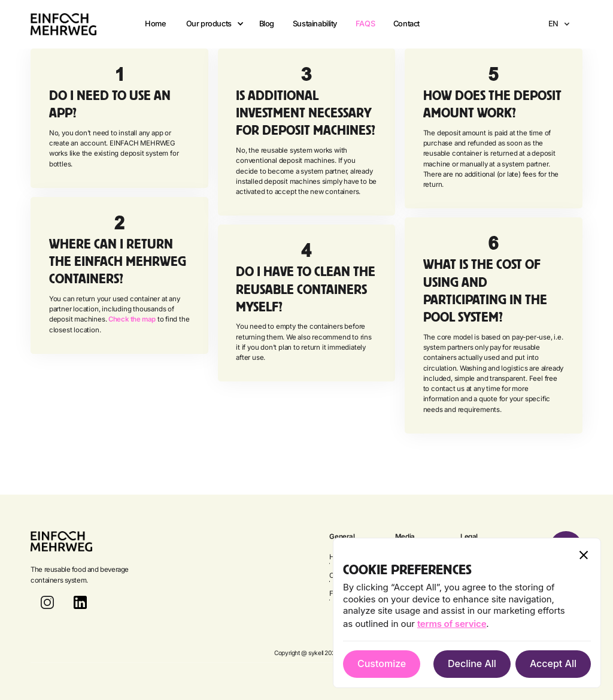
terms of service (452, 624)
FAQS (365, 24)
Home (155, 24)
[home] (63, 24)
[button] (213, 24)
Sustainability (315, 24)
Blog (267, 24)
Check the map (132, 319)
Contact (406, 24)
